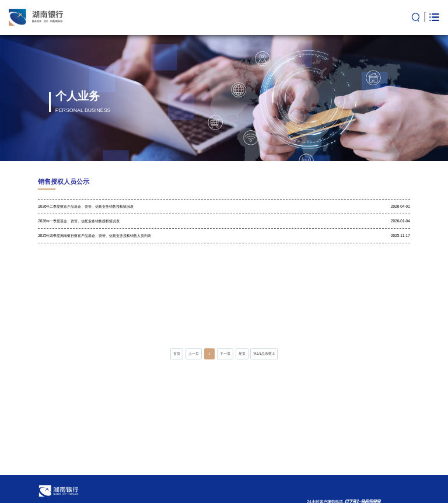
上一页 (194, 354)
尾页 (242, 354)
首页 (177, 354)
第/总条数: (264, 354)
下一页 (225, 354)
